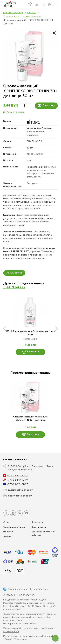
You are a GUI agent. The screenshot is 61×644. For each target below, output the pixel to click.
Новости (8, 532)
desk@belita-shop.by (20, 496)
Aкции (7, 537)
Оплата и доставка (14, 527)
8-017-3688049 (11, 631)
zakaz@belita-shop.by (20, 490)
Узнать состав (14, 273)
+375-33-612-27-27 (16, 476)
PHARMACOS (34, 141)
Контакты (38, 522)
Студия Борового (39, 589)
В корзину (46, 106)
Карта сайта (39, 527)
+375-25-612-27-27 (16, 484)
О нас (7, 522)
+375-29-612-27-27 (16, 480)
